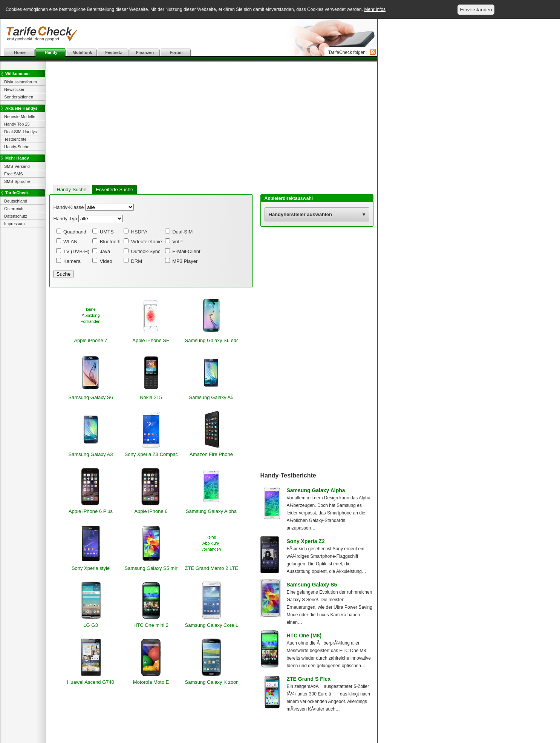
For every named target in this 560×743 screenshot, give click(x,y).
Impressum (14, 224)
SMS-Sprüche (17, 181)
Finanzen (145, 52)
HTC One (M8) (304, 636)
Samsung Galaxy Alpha (316, 490)
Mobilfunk (83, 52)
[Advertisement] (189, 34)
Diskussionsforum (21, 82)
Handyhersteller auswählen (300, 214)
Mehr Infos (375, 9)
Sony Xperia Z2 (306, 541)
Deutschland (16, 201)
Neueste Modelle (20, 117)
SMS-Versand (17, 166)
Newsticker (14, 89)
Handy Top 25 (17, 124)
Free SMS (14, 174)
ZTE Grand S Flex (309, 679)
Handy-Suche (17, 147)
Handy (51, 52)
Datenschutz (16, 216)
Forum (176, 52)
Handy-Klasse (69, 207)
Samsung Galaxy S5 (312, 585)
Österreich (14, 209)
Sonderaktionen (19, 97)
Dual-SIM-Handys (21, 132)
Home (20, 52)
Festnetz (114, 52)
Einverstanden (476, 10)
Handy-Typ (65, 219)
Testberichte (15, 139)
